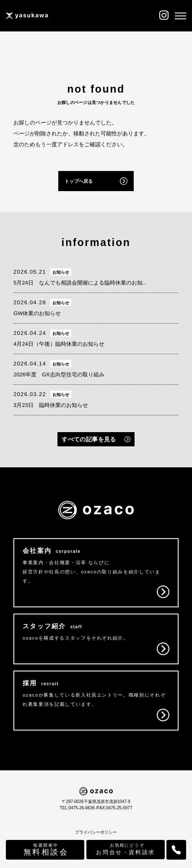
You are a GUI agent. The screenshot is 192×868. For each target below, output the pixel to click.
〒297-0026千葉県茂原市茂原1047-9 (96, 802)
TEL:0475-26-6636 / (79, 808)
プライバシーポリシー (96, 832)
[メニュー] (180, 16)
